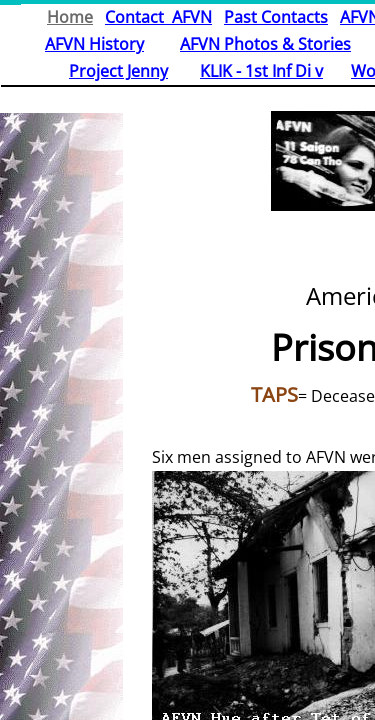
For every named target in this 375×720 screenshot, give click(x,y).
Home (70, 17)
